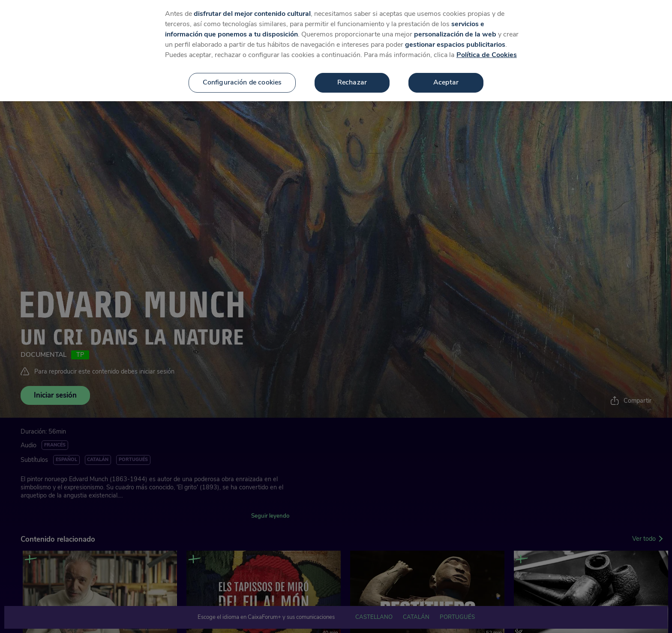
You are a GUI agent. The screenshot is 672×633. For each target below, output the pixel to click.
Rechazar (352, 66)
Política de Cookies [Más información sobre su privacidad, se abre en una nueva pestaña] (487, 39)
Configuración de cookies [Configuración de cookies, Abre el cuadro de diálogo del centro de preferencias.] (242, 66)
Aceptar (446, 66)
